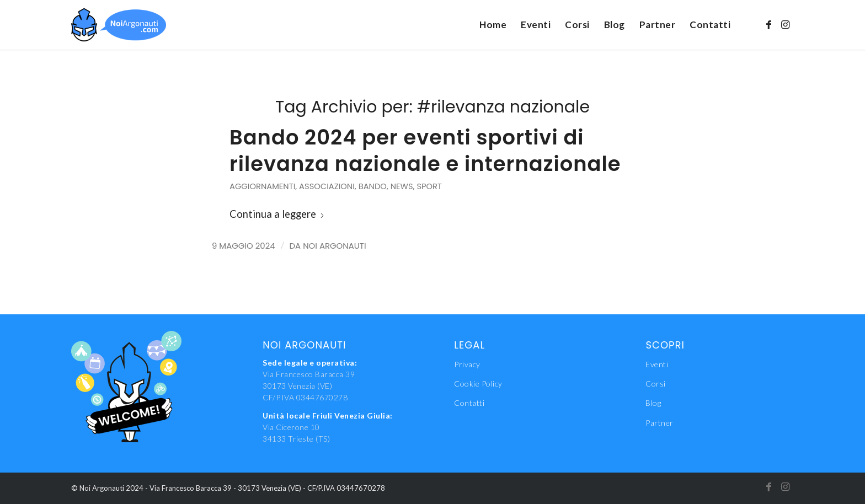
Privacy (467, 364)
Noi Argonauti (334, 246)
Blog (653, 403)
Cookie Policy (478, 384)
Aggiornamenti (262, 186)
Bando (373, 186)
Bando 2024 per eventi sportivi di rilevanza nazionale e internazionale (425, 151)
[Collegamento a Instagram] (786, 24)
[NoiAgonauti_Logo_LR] (119, 25)
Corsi (656, 384)
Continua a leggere (277, 214)
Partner (660, 423)
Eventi (657, 364)
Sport (429, 186)
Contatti (469, 403)
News (402, 186)
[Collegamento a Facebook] (769, 24)
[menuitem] (493, 25)
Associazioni (327, 186)
